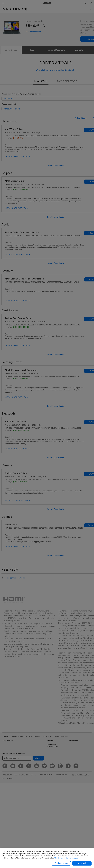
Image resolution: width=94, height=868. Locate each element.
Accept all (82, 863)
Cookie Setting (61, 863)
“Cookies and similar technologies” (66, 858)
